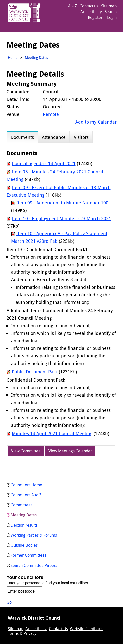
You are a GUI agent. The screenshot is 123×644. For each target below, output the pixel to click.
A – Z (73, 6)
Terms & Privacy (22, 633)
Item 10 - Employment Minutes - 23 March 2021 (62, 218)
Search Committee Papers (34, 565)
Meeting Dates (24, 515)
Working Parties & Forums (34, 535)
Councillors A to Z (26, 495)
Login (112, 17)
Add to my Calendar (96, 122)
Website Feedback (86, 629)
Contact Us (58, 629)
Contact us (89, 6)
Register (95, 17)
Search (111, 12)
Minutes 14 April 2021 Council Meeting (52, 433)
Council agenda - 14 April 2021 (44, 163)
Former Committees (29, 555)
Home (13, 57)
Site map (109, 6)
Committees (21, 505)
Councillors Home (26, 485)
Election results (24, 525)
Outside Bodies (24, 545)
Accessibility (91, 12)
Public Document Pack (35, 372)
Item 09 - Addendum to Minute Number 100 (62, 203)
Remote (51, 114)
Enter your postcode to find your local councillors (47, 583)
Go (9, 602)
